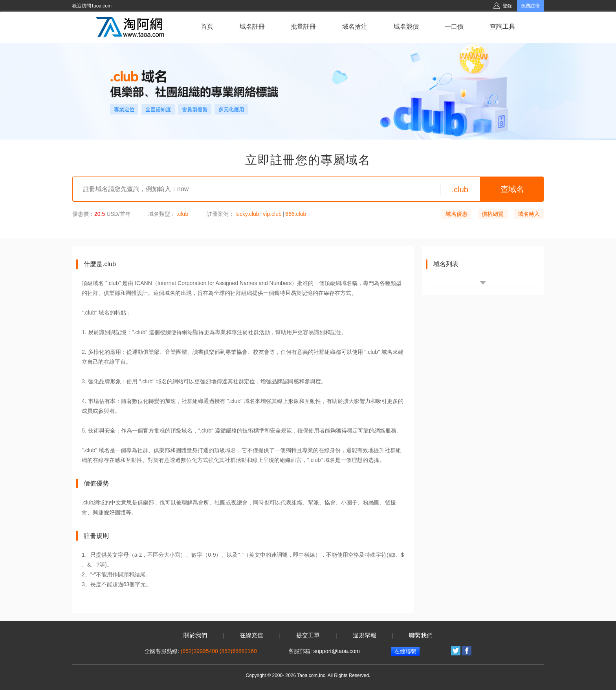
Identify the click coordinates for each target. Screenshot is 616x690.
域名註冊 (252, 27)
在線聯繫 (405, 651)
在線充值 (251, 635)
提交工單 (308, 635)
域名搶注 (355, 27)
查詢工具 (502, 27)
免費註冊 (530, 6)
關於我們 (195, 635)
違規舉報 (365, 635)
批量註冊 (303, 27)
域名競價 (406, 27)
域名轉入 (529, 214)
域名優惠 (456, 214)
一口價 (454, 27)
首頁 (207, 27)
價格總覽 (493, 214)
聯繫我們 (421, 635)
